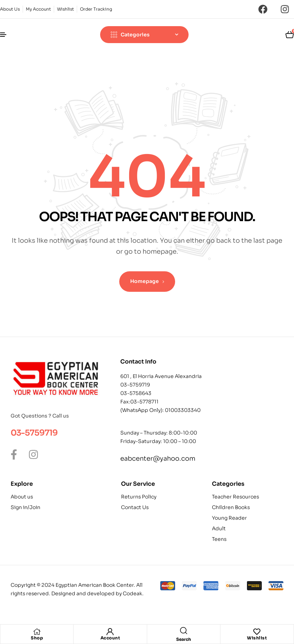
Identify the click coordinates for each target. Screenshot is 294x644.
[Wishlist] (257, 632)
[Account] (110, 632)
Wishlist (257, 638)
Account (110, 638)
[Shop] (37, 632)
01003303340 (183, 410)
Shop (37, 638)
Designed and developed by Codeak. (97, 593)
